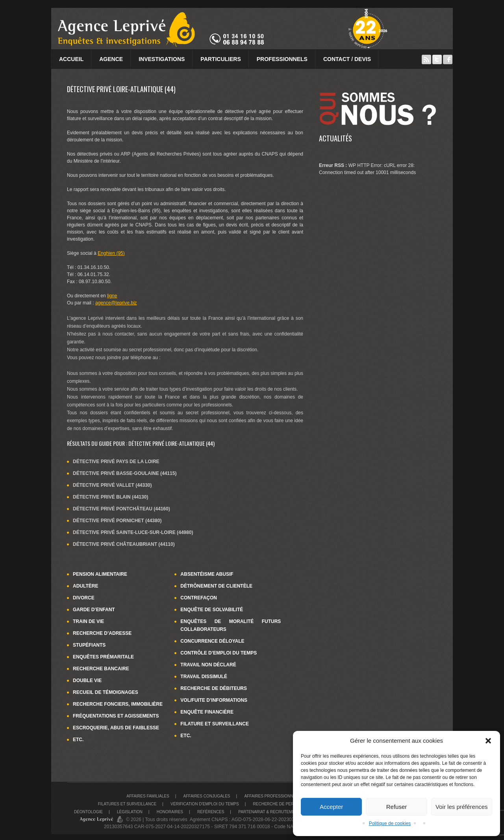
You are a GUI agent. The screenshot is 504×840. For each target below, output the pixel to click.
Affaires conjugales (207, 796)
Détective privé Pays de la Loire (116, 462)
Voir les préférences (462, 807)
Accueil (71, 59)
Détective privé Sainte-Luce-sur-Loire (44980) (133, 532)
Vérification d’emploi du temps (205, 804)
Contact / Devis (347, 59)
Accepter (331, 807)
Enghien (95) (111, 253)
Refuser (397, 807)
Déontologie (88, 812)
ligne (112, 296)
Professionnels (282, 59)
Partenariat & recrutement (269, 812)
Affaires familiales (148, 796)
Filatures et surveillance (127, 804)
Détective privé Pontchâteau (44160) (121, 509)
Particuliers (220, 59)
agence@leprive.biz (116, 303)
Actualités (335, 138)
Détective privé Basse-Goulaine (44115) (125, 473)
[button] (488, 741)
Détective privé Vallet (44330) (112, 485)
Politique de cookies (390, 823)
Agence (111, 59)
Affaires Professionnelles (275, 796)
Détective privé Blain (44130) (110, 497)
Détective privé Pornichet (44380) (117, 521)
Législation (130, 812)
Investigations (162, 59)
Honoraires (170, 812)
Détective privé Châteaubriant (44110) (124, 544)
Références (211, 812)
